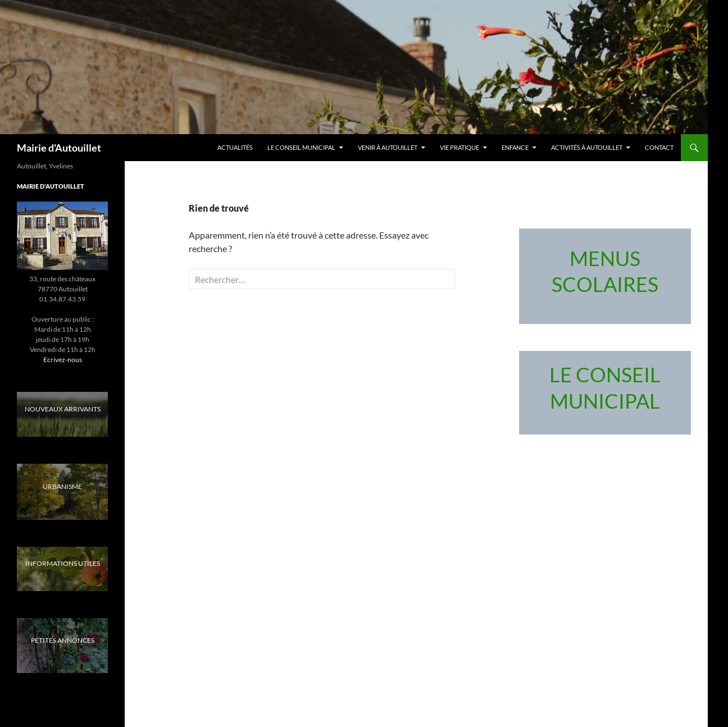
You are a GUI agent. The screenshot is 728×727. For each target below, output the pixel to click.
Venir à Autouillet (388, 147)
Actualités (235, 147)
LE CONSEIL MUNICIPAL (301, 147)
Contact (659, 147)
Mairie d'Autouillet (59, 148)
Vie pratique (459, 147)
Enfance (515, 147)
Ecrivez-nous (63, 360)
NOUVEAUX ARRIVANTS (63, 409)
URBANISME (62, 486)
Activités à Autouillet (587, 147)
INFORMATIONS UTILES (63, 563)
